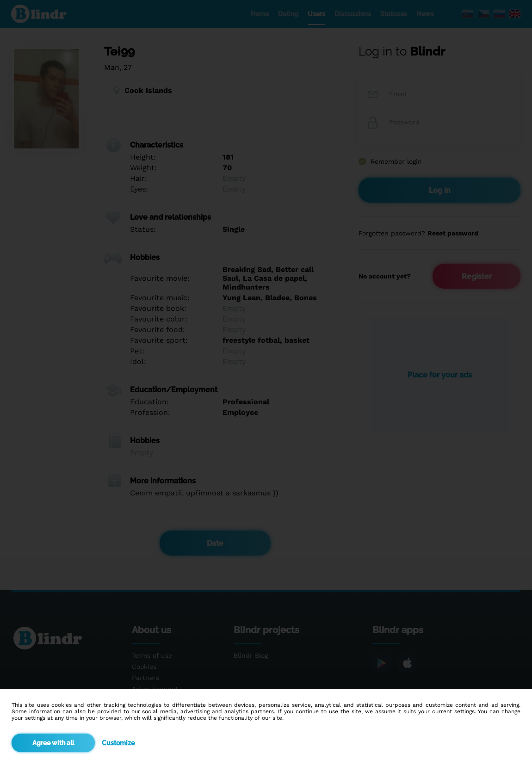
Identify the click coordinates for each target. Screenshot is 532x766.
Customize (118, 743)
